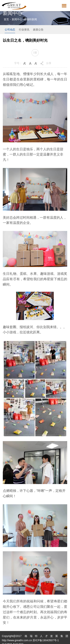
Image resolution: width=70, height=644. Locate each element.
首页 (6, 19)
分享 (49, 63)
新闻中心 (17, 19)
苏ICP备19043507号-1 (46, 640)
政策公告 (38, 30)
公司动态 (10, 30)
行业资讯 (24, 30)
